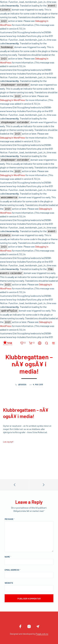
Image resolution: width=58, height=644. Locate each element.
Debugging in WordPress (13, 100)
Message (10, 519)
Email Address (13, 570)
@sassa (22, 384)
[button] (23, 343)
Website (9, 583)
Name (8, 557)
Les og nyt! (8, 442)
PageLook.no (42, 634)
